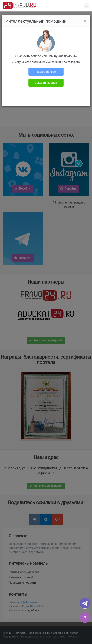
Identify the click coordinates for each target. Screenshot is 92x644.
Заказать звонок (46, 83)
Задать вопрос (46, 72)
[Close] (85, 21)
